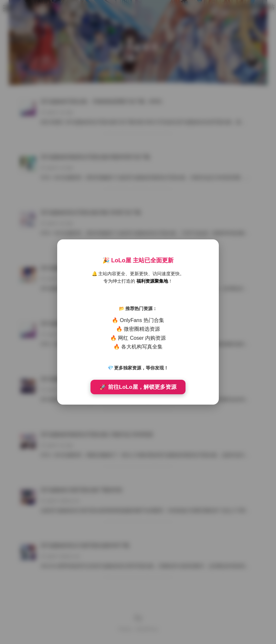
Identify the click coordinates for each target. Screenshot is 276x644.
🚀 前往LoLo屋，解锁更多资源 (138, 387)
